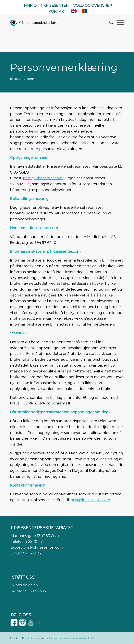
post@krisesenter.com (43, 178)
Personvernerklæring (60, 638)
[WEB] (35, 23)
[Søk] (109, 23)
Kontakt (57, 12)
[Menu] (119, 23)
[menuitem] (46, 6)
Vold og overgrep (93, 5)
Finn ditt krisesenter (46, 5)
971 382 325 (33, 553)
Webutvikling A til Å (84, 638)
